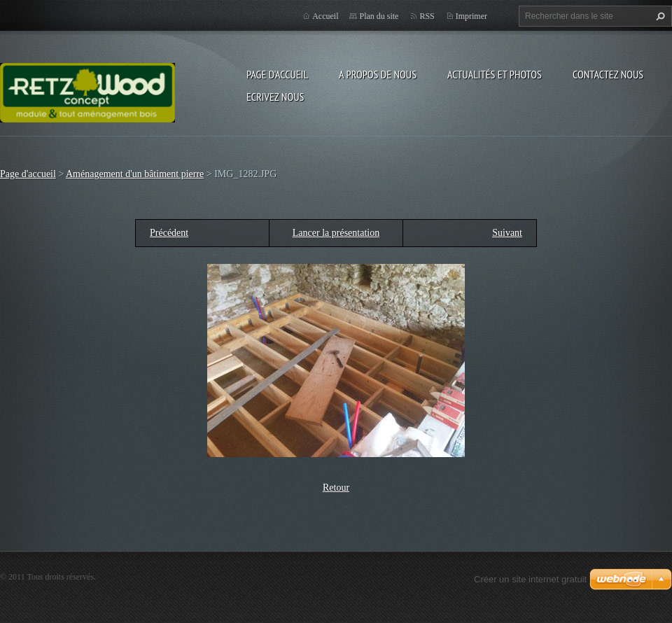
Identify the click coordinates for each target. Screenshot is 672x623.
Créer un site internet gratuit (530, 579)
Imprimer (471, 16)
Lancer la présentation (336, 233)
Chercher (659, 16)
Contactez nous (608, 74)
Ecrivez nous (275, 97)
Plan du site (379, 16)
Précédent (169, 233)
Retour (336, 488)
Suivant (507, 233)
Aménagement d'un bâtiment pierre (135, 174)
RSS (427, 16)
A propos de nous (378, 74)
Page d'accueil (277, 74)
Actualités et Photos (495, 74)
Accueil (325, 16)
